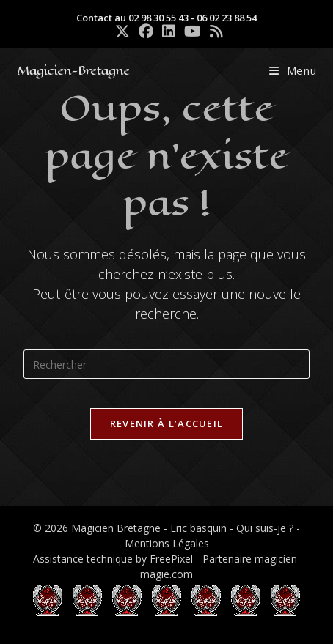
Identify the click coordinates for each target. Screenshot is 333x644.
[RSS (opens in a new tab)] (214, 32)
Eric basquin (198, 528)
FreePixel (171, 559)
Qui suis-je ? (265, 528)
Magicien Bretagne (116, 528)
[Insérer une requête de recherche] (166, 364)
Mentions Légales (167, 543)
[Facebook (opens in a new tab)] (146, 32)
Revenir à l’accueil (167, 423)
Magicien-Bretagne (73, 70)
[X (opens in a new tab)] (122, 32)
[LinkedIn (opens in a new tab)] (169, 32)
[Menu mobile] (293, 70)
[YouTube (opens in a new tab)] (193, 32)
